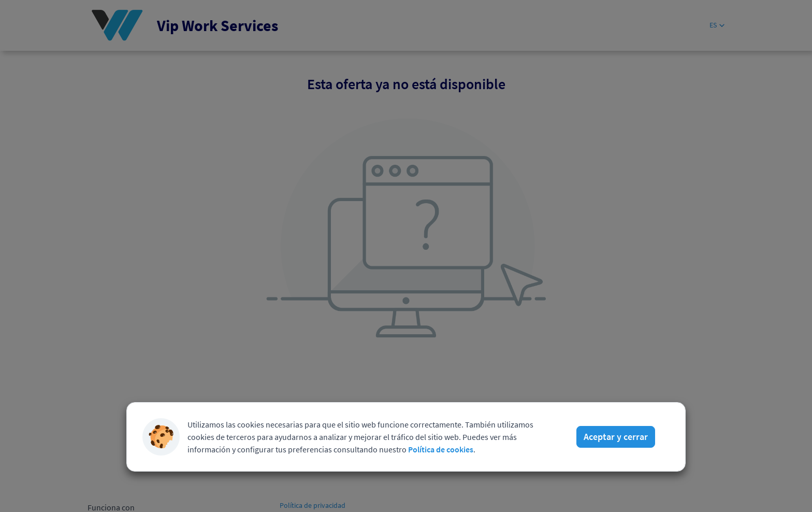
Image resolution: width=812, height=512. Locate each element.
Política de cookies (441, 449)
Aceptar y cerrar (616, 437)
